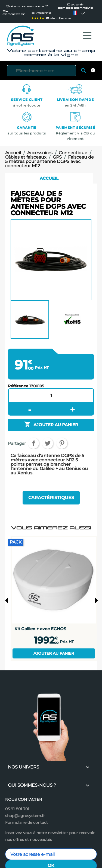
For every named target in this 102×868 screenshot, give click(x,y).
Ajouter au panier (54, 651)
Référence (18, 383)
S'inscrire (41, 13)
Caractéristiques (51, 495)
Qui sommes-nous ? (27, 6)
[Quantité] (51, 393)
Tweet (48, 441)
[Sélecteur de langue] (75, 13)
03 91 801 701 (17, 806)
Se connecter (14, 13)
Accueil (49, 176)
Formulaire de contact (27, 820)
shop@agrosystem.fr (25, 813)
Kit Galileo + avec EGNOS (40, 626)
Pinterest (62, 441)
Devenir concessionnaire (75, 6)
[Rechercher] (41, 68)
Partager (33, 441)
